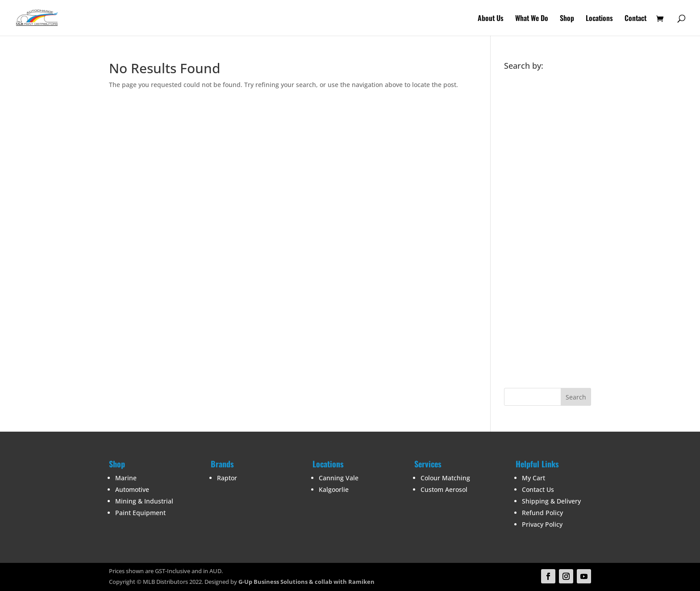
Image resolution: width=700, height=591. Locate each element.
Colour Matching (445, 478)
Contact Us (538, 489)
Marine (126, 478)
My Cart (533, 478)
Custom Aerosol (444, 489)
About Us (491, 19)
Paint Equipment (140, 513)
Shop (567, 19)
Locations (599, 19)
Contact (635, 19)
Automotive (132, 489)
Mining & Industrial (144, 501)
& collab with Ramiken (341, 582)
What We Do (532, 19)
